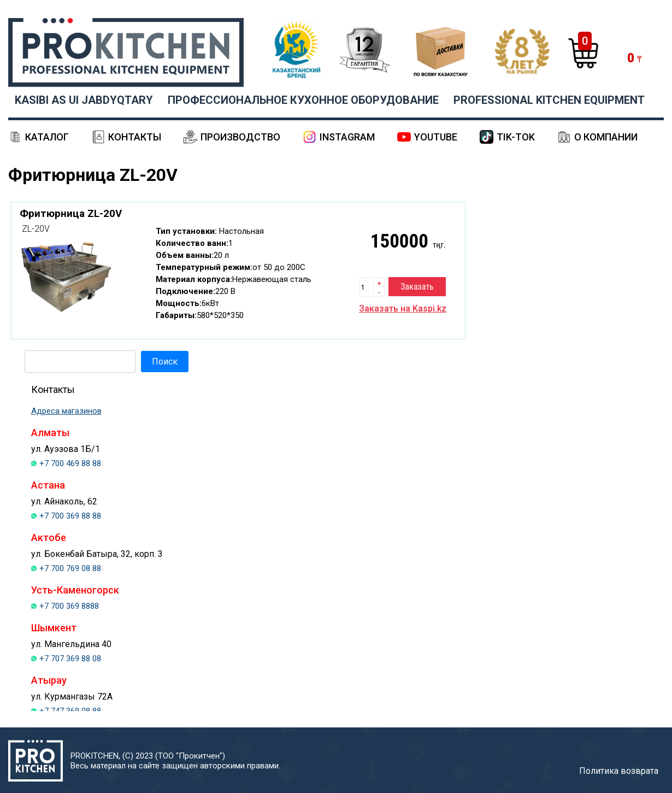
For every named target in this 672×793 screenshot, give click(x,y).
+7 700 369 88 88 (70, 516)
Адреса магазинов (66, 411)
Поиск (165, 362)
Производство (240, 137)
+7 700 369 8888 (69, 606)
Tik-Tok (516, 137)
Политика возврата (619, 771)
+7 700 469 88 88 (70, 463)
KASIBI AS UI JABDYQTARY (84, 100)
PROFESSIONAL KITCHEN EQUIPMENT (549, 100)
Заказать (417, 287)
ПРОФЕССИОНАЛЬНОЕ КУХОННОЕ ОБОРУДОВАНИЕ (303, 100)
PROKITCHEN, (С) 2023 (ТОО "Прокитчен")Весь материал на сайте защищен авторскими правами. (175, 761)
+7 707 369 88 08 (70, 659)
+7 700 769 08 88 (70, 568)
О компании (606, 137)
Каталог (47, 137)
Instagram (347, 137)
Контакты (135, 137)
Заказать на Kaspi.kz (403, 309)
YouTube (436, 137)
